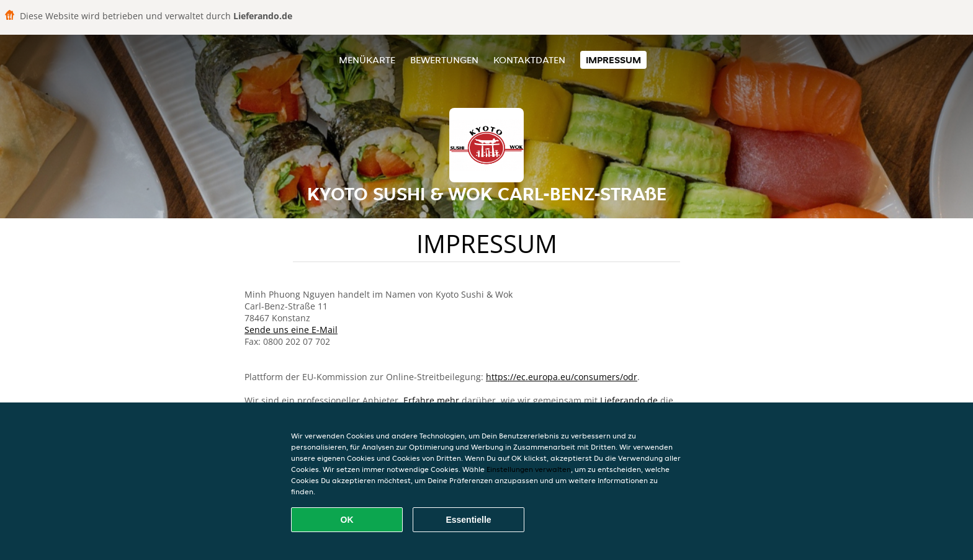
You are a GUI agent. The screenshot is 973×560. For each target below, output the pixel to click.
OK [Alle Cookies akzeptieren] (347, 520)
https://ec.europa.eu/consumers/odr (562, 377)
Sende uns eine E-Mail (291, 330)
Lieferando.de (629, 400)
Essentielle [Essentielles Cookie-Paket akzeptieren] (468, 520)
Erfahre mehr (431, 400)
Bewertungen (444, 60)
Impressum (613, 60)
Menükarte (367, 60)
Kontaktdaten (529, 60)
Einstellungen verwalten (529, 469)
